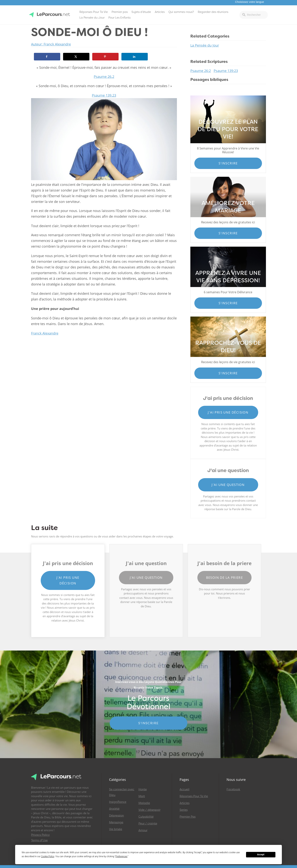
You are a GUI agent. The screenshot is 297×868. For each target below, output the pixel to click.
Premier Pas (188, 817)
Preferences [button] (121, 856)
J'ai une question (228, 485)
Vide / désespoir (149, 810)
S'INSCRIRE (148, 723)
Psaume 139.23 (104, 95)
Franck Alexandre (45, 333)
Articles (160, 12)
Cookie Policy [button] (48, 856)
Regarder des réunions (213, 12)
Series (184, 810)
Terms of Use (39, 840)
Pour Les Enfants (119, 18)
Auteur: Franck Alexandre (51, 44)
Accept (261, 855)
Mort (142, 796)
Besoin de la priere (225, 577)
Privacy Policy (40, 835)
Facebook (233, 789)
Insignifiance (118, 802)
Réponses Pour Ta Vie (94, 12)
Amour (143, 830)
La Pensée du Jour (92, 18)
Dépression (116, 816)
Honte (143, 789)
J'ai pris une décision (228, 412)
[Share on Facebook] (47, 57)
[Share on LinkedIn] (135, 57)
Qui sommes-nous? (181, 12)
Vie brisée (116, 829)
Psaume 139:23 (226, 71)
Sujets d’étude (141, 12)
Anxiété (114, 809)
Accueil (184, 789)
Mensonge (116, 822)
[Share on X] (76, 57)
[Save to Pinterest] (105, 57)
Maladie (144, 803)
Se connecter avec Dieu (122, 792)
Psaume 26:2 (201, 71)
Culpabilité (146, 817)
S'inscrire (228, 163)
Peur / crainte (148, 823)
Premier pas (120, 12)
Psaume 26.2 (104, 77)
